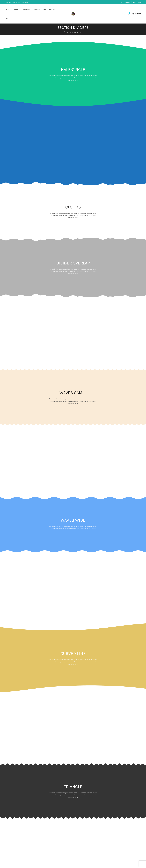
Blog (134, 2)
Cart (139, 2)
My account (126, 2)
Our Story (27, 9)
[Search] (124, 14)
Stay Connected (40, 9)
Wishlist (129, 13)
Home (7, 9)
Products (16, 9)
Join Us (52, 9)
